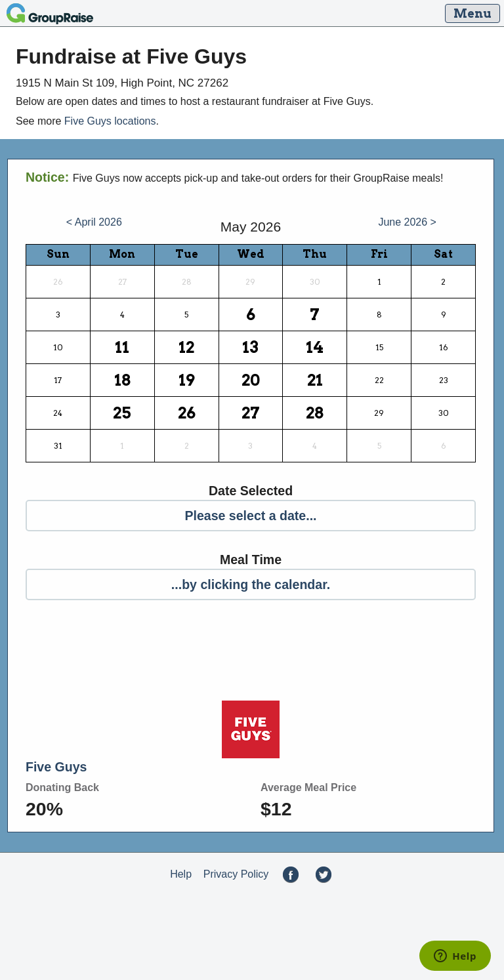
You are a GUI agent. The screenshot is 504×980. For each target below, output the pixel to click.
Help (181, 874)
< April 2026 (94, 222)
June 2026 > (407, 222)
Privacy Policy (236, 874)
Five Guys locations (110, 121)
